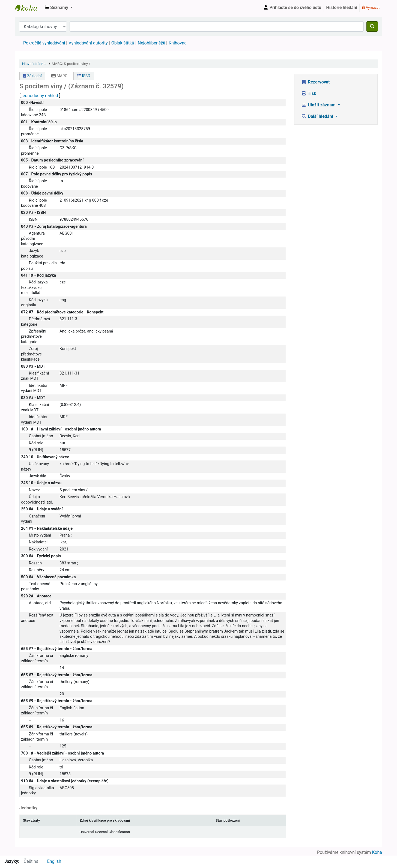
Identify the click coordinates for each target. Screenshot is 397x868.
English (54, 861)
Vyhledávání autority (88, 43)
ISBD (84, 76)
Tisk (309, 93)
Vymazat (371, 8)
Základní (32, 76)
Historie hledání (342, 8)
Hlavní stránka (34, 64)
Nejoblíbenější (152, 43)
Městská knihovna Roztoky (29, 8)
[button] (59, 8)
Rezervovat (315, 82)
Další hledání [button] (318, 116)
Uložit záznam (319, 105)
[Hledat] (372, 26)
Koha (377, 852)
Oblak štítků (123, 43)
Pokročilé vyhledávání (44, 43)
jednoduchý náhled (40, 96)
